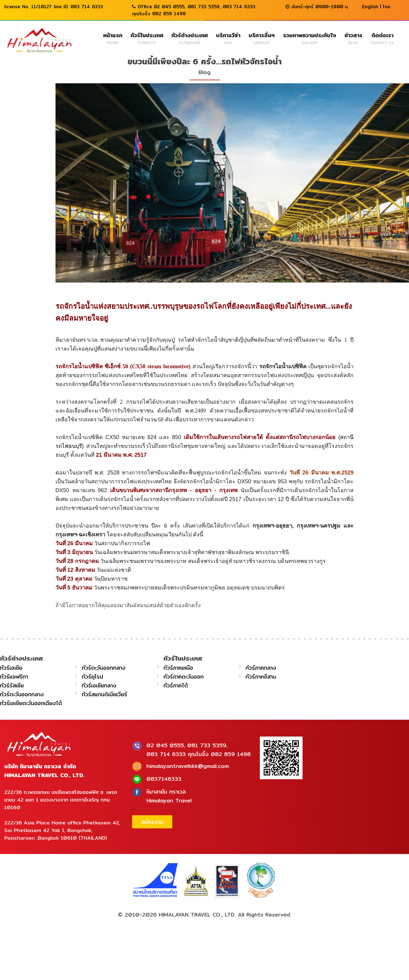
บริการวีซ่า (228, 38)
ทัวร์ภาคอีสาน (261, 677)
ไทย (387, 7)
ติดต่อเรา (382, 38)
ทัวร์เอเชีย (11, 668)
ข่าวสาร (353, 38)
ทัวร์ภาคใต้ (176, 685)
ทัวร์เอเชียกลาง (99, 685)
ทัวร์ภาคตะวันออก (184, 677)
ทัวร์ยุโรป (92, 677)
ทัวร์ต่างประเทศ (190, 38)
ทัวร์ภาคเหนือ (178, 668)
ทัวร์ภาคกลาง (261, 668)
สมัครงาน (152, 822)
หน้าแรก (113, 38)
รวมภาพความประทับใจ (310, 38)
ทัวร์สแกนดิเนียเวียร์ (104, 694)
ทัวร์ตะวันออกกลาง (104, 668)
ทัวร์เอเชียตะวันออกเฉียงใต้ (31, 703)
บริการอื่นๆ (262, 38)
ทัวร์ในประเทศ (147, 38)
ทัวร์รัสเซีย (12, 685)
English (370, 7)
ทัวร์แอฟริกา (14, 677)
